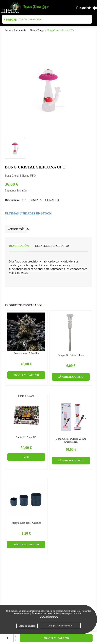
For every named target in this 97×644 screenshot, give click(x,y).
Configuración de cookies (60, 626)
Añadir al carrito (56, 638)
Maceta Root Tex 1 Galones (26, 523)
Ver (26, 457)
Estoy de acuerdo (27, 626)
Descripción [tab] (19, 246)
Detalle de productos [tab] (52, 246)
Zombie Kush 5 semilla (26, 353)
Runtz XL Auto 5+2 (26, 437)
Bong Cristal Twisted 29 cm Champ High (71, 440)
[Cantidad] (8, 638)
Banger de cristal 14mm (71, 355)
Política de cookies (49, 616)
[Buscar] (47, 19)
